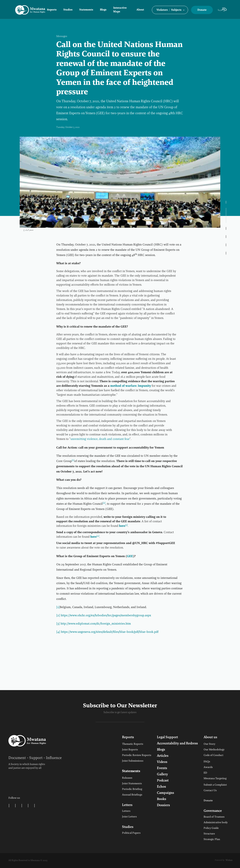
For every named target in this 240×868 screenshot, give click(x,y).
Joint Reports (130, 750)
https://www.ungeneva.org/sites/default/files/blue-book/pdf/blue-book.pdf (110, 632)
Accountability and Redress (177, 744)
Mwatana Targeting (215, 779)
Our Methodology (214, 750)
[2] (58, 616)
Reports (52, 10)
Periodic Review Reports (137, 755)
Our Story (209, 744)
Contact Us (210, 791)
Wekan (229, 860)
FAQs (207, 762)
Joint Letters (129, 817)
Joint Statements (132, 784)
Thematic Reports (133, 744)
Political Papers (131, 833)
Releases (127, 778)
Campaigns (165, 793)
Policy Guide (211, 828)
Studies (68, 10)
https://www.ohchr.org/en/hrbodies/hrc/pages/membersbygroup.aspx (106, 616)
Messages (62, 37)
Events (162, 768)
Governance (213, 811)
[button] (170, 10)
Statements (86, 10)
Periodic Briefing (132, 789)
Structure (209, 834)
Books (162, 799)
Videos (162, 762)
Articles (163, 756)
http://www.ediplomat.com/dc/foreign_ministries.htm (96, 624)
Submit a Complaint (215, 785)
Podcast (163, 781)
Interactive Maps (120, 10)
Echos (161, 787)
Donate (202, 10)
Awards (208, 767)
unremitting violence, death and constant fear (100, 439)
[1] (58, 607)
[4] (58, 632)
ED (205, 773)
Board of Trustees (214, 817)
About (140, 10)
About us (210, 737)
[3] (58, 624)
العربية (220, 10)
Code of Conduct (213, 755)
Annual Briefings (132, 795)
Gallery (162, 775)
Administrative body (216, 823)
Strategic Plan (212, 840)
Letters (127, 805)
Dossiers (163, 805)
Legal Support (167, 737)
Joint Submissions (133, 761)
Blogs (103, 10)
